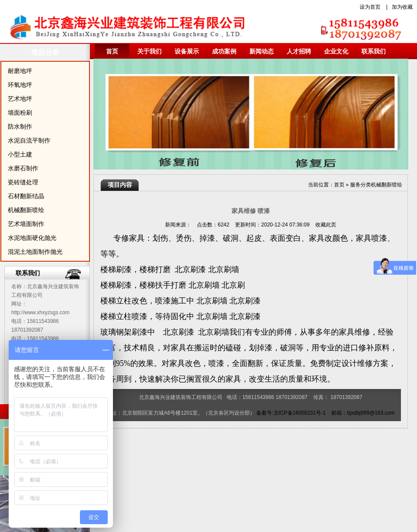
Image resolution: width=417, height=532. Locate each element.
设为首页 (370, 7)
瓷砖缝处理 (23, 182)
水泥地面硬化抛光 (32, 238)
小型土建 (20, 154)
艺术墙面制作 (26, 224)
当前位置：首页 (326, 185)
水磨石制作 (23, 168)
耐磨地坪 (20, 71)
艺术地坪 (20, 99)
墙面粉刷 (20, 113)
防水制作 (20, 126)
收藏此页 (326, 225)
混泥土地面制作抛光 (35, 252)
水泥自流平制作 (29, 140)
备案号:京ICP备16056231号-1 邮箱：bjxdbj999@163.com (325, 413)
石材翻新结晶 (26, 196)
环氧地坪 (20, 85)
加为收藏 (402, 7)
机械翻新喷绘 (26, 210)
